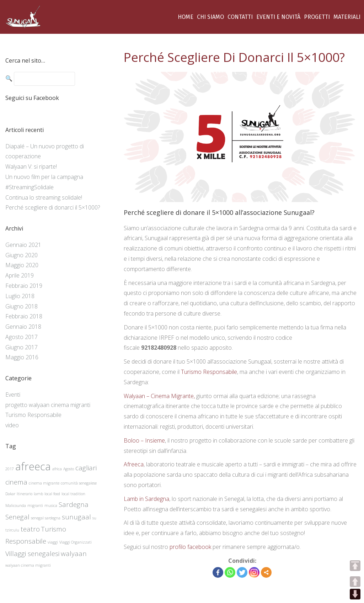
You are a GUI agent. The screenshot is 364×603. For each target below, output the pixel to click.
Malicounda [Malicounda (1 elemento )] (16, 506)
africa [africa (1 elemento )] (57, 469)
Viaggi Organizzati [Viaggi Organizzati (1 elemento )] (76, 542)
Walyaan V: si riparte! (31, 166)
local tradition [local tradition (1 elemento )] (73, 494)
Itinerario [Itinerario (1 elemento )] (25, 494)
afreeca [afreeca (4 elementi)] (33, 466)
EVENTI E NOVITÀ (278, 17)
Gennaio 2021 (23, 245)
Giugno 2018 (22, 306)
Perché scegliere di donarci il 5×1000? (53, 207)
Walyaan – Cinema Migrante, (160, 396)
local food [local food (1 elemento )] (52, 494)
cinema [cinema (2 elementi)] (16, 482)
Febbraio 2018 (24, 316)
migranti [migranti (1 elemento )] (35, 506)
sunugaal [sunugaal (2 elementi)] (76, 517)
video (12, 425)
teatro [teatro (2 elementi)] (30, 529)
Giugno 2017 (22, 347)
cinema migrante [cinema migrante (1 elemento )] (44, 483)
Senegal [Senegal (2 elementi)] (17, 517)
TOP (355, 566)
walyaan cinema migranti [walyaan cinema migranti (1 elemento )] (28, 565)
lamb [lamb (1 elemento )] (38, 494)
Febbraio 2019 (24, 286)
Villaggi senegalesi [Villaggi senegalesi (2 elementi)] (32, 554)
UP (355, 582)
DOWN (355, 594)
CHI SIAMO (210, 17)
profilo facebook (190, 547)
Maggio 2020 (22, 265)
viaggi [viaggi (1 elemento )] (53, 542)
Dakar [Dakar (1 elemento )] (10, 494)
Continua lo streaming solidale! (44, 197)
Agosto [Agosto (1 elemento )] (69, 469)
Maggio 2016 (22, 357)
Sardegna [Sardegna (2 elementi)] (74, 504)
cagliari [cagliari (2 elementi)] (86, 468)
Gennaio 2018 (23, 327)
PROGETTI (317, 17)
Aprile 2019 (20, 275)
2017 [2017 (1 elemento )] (10, 469)
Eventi (13, 395)
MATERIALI (347, 17)
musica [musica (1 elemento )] (51, 506)
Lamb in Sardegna (146, 499)
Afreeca (134, 464)
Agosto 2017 (22, 337)
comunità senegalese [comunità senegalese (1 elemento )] (79, 483)
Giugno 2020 (22, 255)
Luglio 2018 (20, 296)
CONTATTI (240, 17)
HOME (186, 17)
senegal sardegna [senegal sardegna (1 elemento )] (46, 518)
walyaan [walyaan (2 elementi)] (74, 554)
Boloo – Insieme (144, 440)
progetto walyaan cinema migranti (48, 405)
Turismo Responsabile (209, 372)
